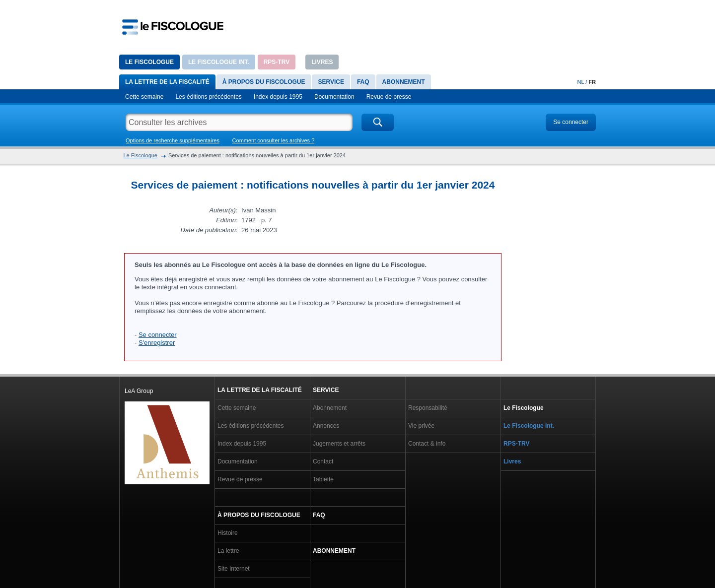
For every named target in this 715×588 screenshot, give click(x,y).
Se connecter (571, 122)
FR (592, 82)
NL (581, 82)
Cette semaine (144, 97)
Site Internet (234, 569)
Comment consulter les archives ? (274, 140)
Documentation (334, 97)
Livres (322, 62)
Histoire (228, 533)
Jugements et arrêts (339, 444)
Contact (323, 461)
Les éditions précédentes (208, 97)
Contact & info (427, 444)
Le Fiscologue (149, 62)
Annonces (326, 426)
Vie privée (421, 426)
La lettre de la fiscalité (167, 82)
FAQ (363, 82)
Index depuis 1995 (278, 97)
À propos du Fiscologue (264, 82)
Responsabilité (428, 408)
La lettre (228, 551)
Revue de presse (389, 97)
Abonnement (404, 82)
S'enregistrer (157, 343)
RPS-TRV (277, 62)
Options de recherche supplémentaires (173, 140)
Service (331, 82)
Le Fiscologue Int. (219, 62)
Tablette (323, 479)
